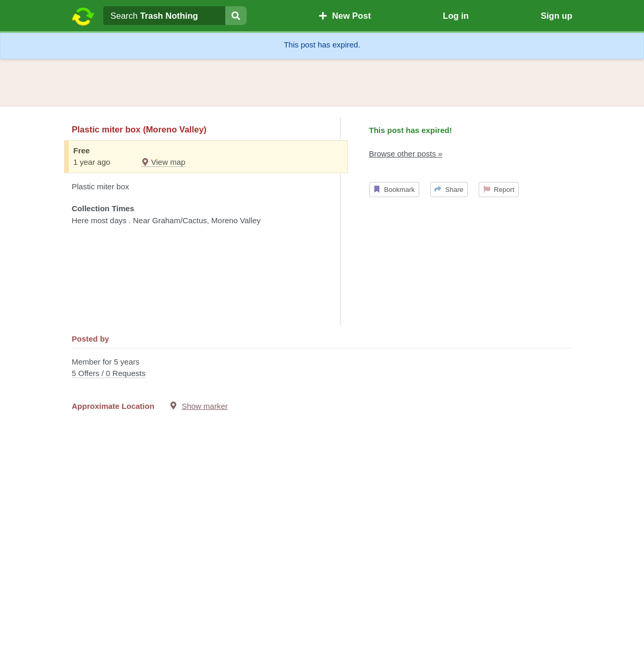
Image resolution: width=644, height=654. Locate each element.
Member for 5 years (322, 368)
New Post (345, 16)
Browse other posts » (406, 154)
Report (499, 190)
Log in (455, 16)
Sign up (557, 16)
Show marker (204, 406)
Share (449, 190)
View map (163, 162)
